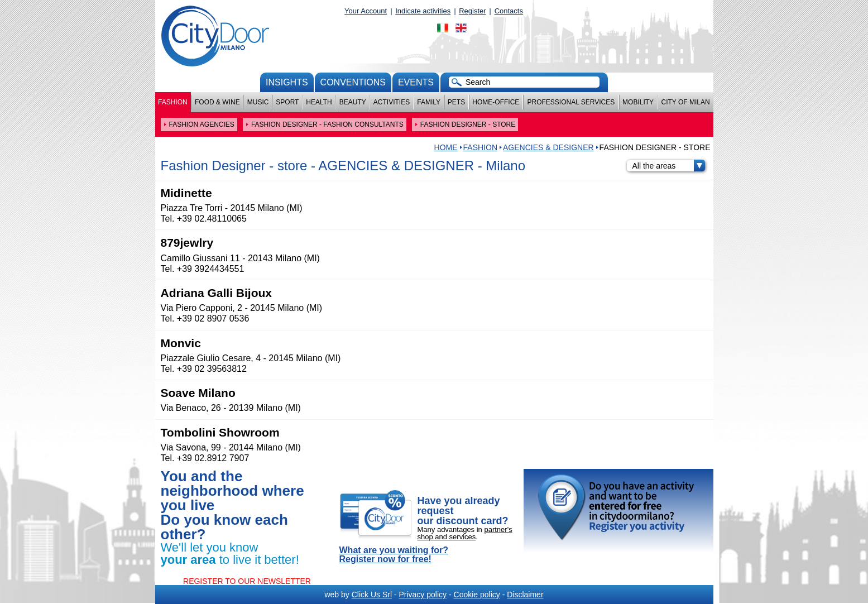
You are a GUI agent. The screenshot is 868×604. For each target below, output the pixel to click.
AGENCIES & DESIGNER (548, 147)
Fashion (173, 102)
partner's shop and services (465, 533)
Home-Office (496, 102)
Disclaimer (525, 595)
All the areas (669, 166)
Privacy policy (423, 595)
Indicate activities (423, 11)
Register (472, 11)
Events (416, 82)
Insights (287, 82)
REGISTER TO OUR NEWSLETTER (247, 581)
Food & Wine (217, 102)
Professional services (571, 102)
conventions (353, 82)
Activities (392, 102)
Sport (287, 102)
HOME (446, 147)
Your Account (366, 11)
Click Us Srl (372, 595)
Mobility (638, 102)
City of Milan (686, 102)
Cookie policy (477, 595)
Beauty (353, 102)
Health (319, 102)
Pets (456, 102)
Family (429, 102)
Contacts (509, 11)
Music (258, 102)
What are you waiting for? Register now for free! (394, 555)
